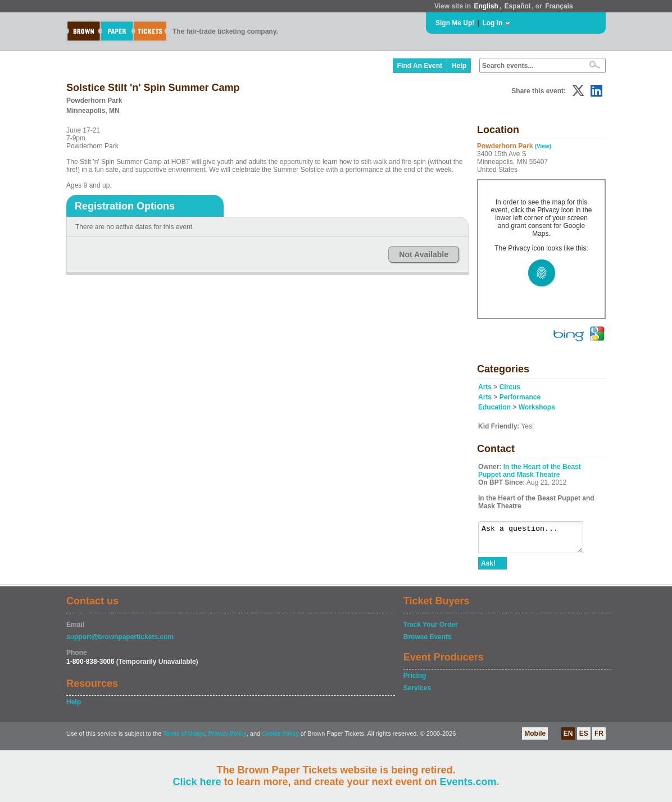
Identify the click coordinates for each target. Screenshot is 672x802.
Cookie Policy (280, 739)
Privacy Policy (228, 739)
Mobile (535, 739)
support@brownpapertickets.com (120, 642)
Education (494, 407)
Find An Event (420, 66)
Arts (485, 387)
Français (559, 6)
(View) (543, 146)
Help (459, 66)
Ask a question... (536, 540)
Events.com (468, 782)
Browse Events (428, 642)
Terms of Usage (184, 739)
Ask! (488, 568)
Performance (520, 397)
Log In (492, 23)
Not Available (424, 254)
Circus (510, 387)
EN (568, 739)
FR (599, 739)
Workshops (537, 407)
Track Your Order (431, 630)
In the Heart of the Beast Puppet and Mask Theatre (530, 471)
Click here (197, 782)
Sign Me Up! (455, 23)
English (486, 6)
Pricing (415, 681)
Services (417, 693)
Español (518, 6)
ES (584, 739)
